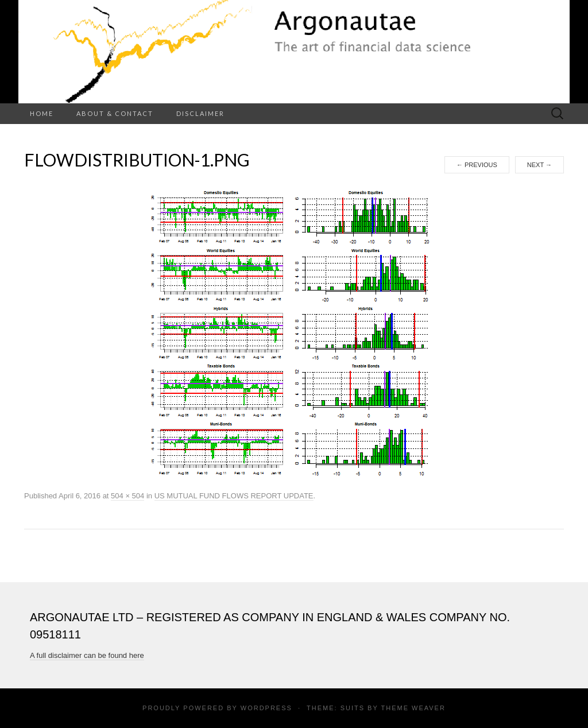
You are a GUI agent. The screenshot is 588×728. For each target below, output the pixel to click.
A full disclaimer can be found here (87, 655)
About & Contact (115, 113)
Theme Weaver (413, 708)
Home (42, 113)
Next (539, 165)
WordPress (266, 708)
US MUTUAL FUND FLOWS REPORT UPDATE (234, 496)
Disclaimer (200, 113)
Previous (477, 165)
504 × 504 (127, 496)
